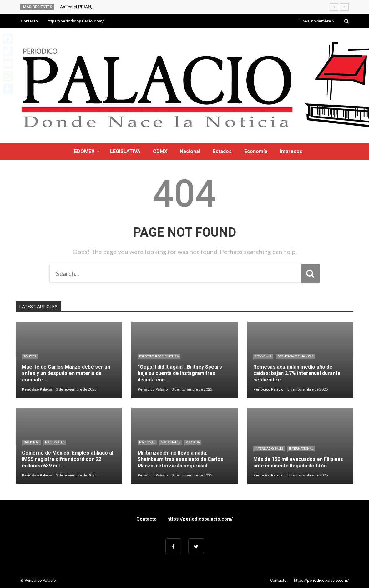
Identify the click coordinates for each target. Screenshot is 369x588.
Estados (222, 151)
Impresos (291, 151)
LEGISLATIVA (125, 151)
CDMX (160, 151)
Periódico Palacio (37, 389)
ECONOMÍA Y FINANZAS (295, 356)
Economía (256, 151)
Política (30, 356)
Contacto (29, 21)
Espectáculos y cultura (159, 356)
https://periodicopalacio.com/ (76, 21)
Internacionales (269, 448)
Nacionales (55, 442)
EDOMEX (84, 151)
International (301, 448)
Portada (193, 442)
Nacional (190, 151)
